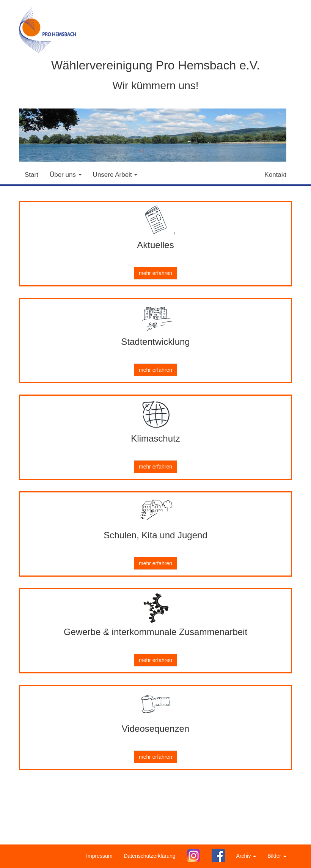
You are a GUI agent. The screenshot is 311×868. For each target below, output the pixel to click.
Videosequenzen (155, 729)
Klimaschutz (155, 438)
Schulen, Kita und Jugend (155, 535)
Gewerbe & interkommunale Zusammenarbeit (155, 632)
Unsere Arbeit (115, 175)
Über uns (66, 175)
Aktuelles (155, 245)
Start (31, 175)
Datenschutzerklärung (149, 856)
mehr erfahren (155, 273)
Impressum (99, 856)
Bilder (277, 856)
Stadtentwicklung (155, 342)
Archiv (246, 856)
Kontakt (275, 175)
